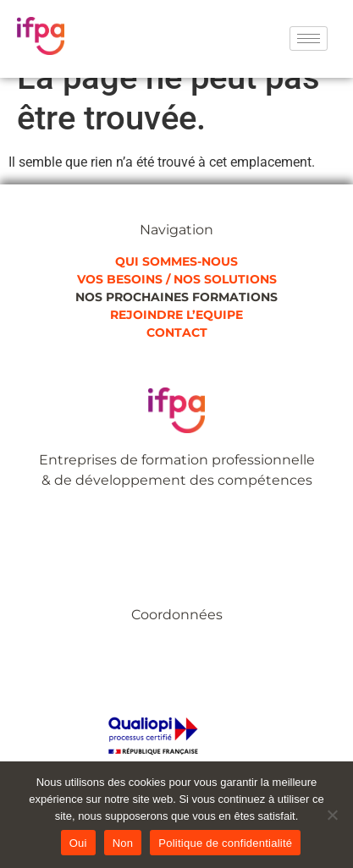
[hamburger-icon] (309, 38)
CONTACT (177, 332)
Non (123, 843)
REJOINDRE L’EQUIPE (176, 315)
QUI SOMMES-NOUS (176, 261)
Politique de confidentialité (225, 843)
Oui (78, 843)
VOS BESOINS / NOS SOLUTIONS (177, 279)
